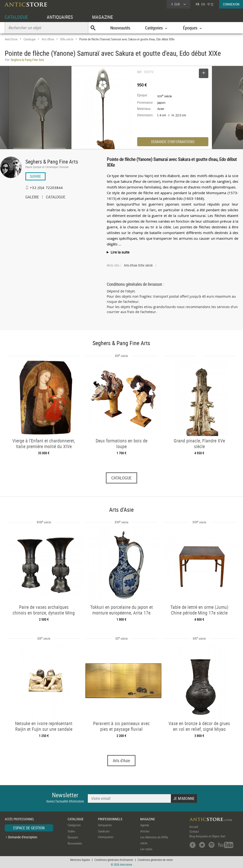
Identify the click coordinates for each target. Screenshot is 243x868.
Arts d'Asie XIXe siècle (138, 265)
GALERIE (32, 197)
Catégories (74, 825)
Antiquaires (105, 825)
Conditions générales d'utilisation (114, 860)
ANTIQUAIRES (60, 17)
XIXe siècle (67, 39)
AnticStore (11, 39)
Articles (145, 831)
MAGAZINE (103, 17)
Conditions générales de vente (155, 860)
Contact (194, 831)
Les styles (146, 849)
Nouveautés (120, 28)
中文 (210, 4)
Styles (71, 831)
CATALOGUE (16, 17)
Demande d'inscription (23, 837)
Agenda (145, 825)
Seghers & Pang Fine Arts (52, 162)
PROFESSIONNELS (110, 819)
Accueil (194, 827)
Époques (73, 837)
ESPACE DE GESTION (29, 828)
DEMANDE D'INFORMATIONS (173, 142)
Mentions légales (80, 860)
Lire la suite (120, 252)
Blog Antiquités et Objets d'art (207, 836)
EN (203, 4)
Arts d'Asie (48, 39)
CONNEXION (231, 4)
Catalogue (30, 39)
